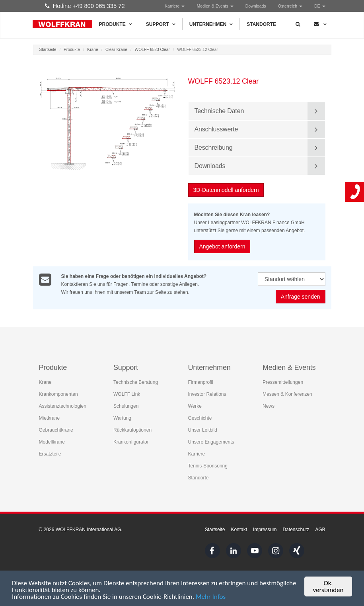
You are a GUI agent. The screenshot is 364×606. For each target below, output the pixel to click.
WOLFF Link (127, 394)
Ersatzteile (50, 454)
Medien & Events (215, 6)
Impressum (265, 530)
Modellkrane (52, 442)
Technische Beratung (136, 382)
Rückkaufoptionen (132, 430)
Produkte (116, 24)
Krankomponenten (58, 394)
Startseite (48, 50)
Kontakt (239, 530)
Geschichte (200, 418)
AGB (320, 530)
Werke (195, 406)
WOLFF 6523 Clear (152, 50)
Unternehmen (211, 24)
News (269, 406)
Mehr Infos (211, 597)
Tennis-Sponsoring (208, 466)
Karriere (175, 6)
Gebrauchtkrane (56, 430)
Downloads (256, 6)
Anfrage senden (301, 297)
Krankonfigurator (131, 442)
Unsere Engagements (211, 442)
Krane (92, 50)
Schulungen (126, 406)
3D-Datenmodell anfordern (227, 190)
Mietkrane (50, 418)
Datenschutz (296, 530)
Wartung (122, 418)
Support (161, 24)
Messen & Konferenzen (287, 394)
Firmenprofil (201, 382)
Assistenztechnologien (63, 406)
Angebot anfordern (223, 246)
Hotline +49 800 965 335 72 (85, 6)
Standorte (261, 24)
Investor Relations (207, 394)
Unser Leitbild (203, 430)
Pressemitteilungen (283, 382)
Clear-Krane (116, 50)
